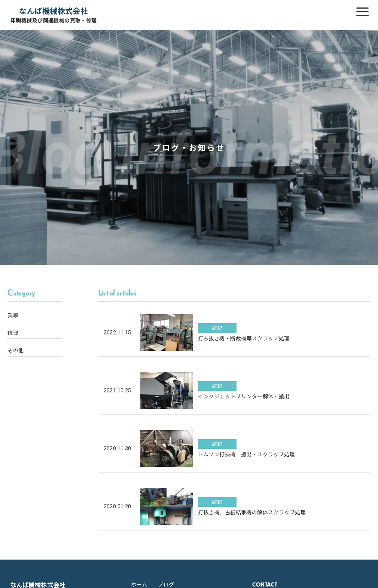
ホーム (139, 584)
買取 (13, 315)
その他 (16, 350)
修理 (13, 333)
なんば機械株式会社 (54, 15)
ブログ (166, 584)
